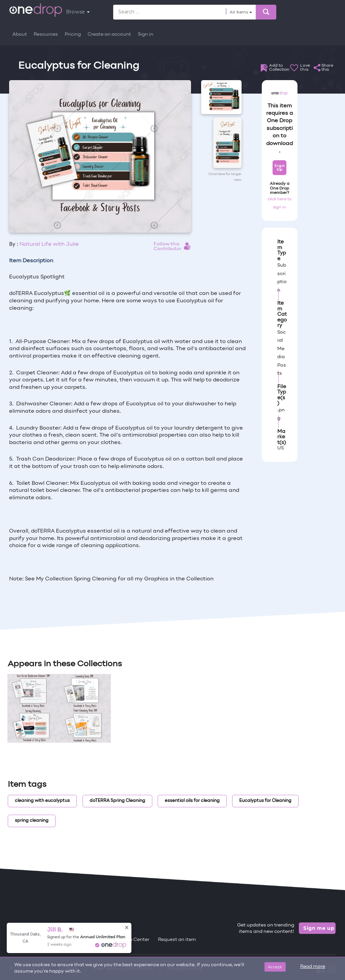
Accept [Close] (275, 967)
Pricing (73, 35)
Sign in (146, 35)
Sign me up (319, 928)
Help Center (135, 940)
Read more (313, 967)
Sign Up (279, 167)
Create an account (109, 35)
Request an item (177, 940)
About (20, 35)
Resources (46, 35)
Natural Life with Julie (49, 244)
